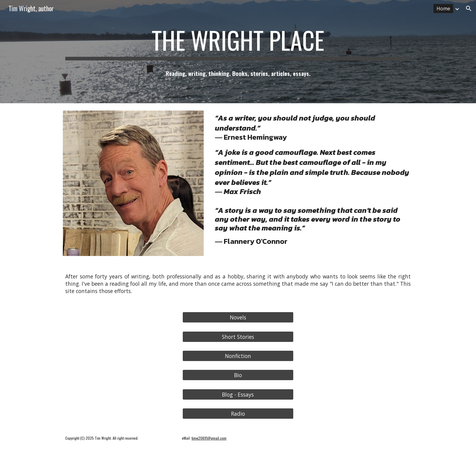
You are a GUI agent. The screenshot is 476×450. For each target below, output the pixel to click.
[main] (238, 43)
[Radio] (238, 414)
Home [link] (443, 9)
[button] (469, 9)
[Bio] (238, 375)
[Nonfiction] (238, 356)
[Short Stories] (238, 337)
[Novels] (238, 317)
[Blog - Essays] (238, 394)
